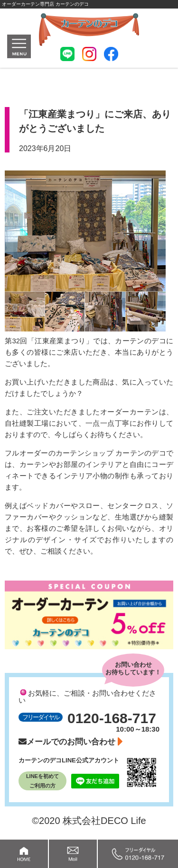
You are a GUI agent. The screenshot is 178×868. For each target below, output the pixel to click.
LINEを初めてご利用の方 (42, 781)
